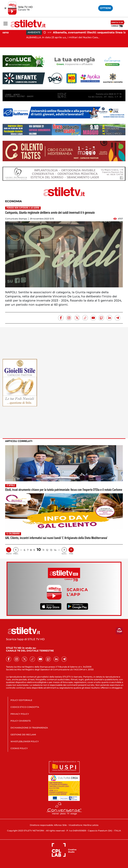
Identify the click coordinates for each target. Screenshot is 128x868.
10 (39, 550)
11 (43, 550)
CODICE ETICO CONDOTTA (25, 707)
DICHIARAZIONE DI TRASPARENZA (29, 728)
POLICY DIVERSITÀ (21, 721)
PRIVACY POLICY (20, 714)
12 (47, 550)
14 (55, 550)
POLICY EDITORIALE (21, 700)
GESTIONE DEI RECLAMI (23, 735)
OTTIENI (106, 8)
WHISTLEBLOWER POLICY (25, 741)
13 (51, 550)
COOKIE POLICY (19, 748)
